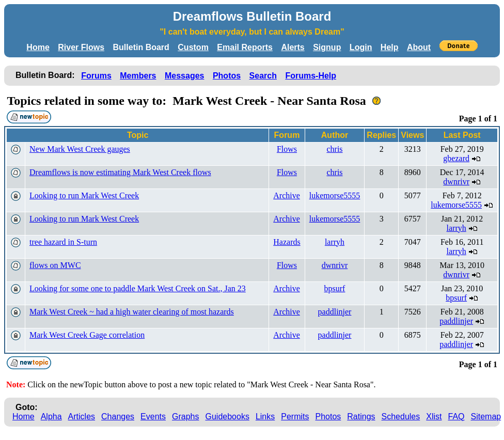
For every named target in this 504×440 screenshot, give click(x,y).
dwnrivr (456, 182)
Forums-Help (311, 76)
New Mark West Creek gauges (80, 149)
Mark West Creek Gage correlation (87, 335)
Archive (287, 195)
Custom (193, 47)
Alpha (51, 417)
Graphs (185, 417)
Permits (295, 417)
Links (265, 417)
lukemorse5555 (335, 195)
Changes (118, 417)
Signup (327, 47)
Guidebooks (227, 417)
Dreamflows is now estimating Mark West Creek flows (120, 172)
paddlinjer (335, 312)
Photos (227, 76)
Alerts (293, 47)
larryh (456, 228)
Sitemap (486, 417)
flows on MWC (55, 265)
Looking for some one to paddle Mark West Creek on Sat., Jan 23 (138, 288)
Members (138, 76)
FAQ (456, 417)
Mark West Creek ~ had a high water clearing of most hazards (132, 312)
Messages (185, 76)
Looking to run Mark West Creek (84, 195)
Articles (82, 417)
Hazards (287, 242)
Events (153, 417)
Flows (287, 149)
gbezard (456, 158)
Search (263, 76)
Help (390, 47)
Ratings (361, 417)
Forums (96, 76)
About (419, 47)
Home (38, 47)
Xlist (434, 417)
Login (361, 47)
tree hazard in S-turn (63, 242)
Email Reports (245, 47)
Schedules (401, 417)
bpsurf (335, 288)
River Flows (81, 47)
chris (334, 149)
